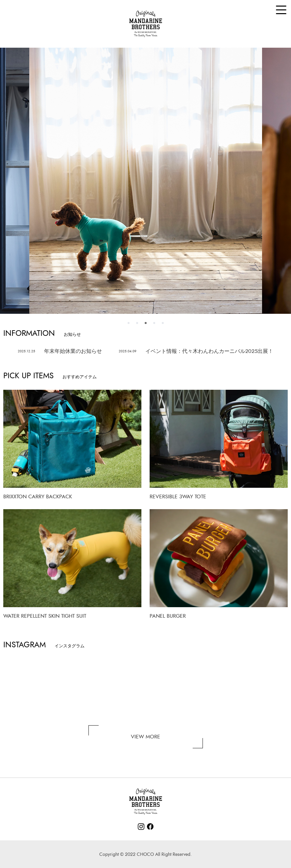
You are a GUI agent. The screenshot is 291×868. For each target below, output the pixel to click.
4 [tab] (154, 323)
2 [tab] (137, 323)
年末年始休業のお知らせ (60, 351)
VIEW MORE (145, 737)
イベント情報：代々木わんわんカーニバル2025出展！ (196, 351)
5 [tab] (163, 323)
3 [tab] (146, 323)
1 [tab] (129, 323)
